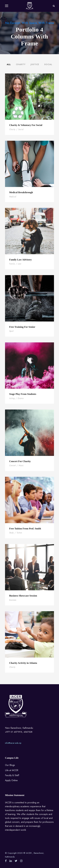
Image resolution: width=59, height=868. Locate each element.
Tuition (19, 533)
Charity (21, 64)
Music (21, 465)
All (9, 64)
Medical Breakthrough (21, 192)
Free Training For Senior (22, 327)
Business (13, 600)
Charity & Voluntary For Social (26, 125)
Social (48, 64)
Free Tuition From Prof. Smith (25, 529)
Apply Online (11, 780)
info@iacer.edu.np (13, 743)
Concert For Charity (20, 461)
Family (12, 264)
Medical (13, 197)
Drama (21, 398)
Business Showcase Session (23, 596)
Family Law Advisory (20, 260)
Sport (11, 331)
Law (19, 264)
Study (11, 533)
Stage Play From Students (23, 394)
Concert (12, 465)
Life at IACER (12, 770)
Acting (12, 398)
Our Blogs (10, 765)
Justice (35, 64)
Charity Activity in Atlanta (23, 663)
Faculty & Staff (12, 775)
